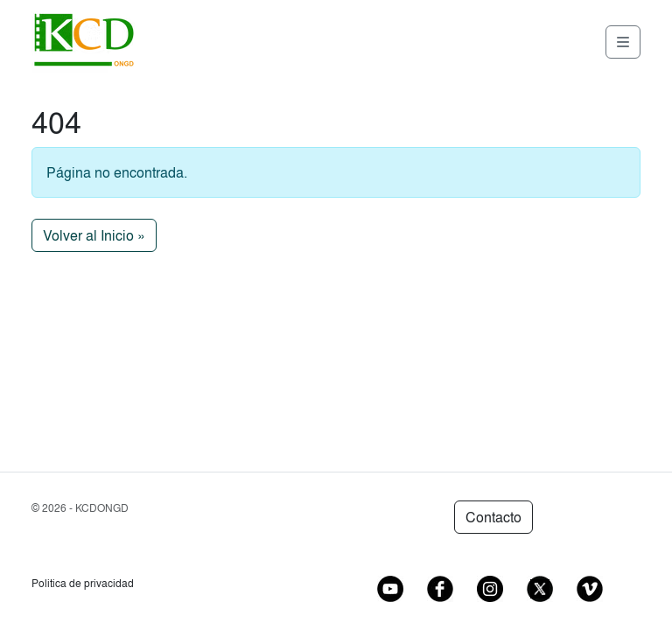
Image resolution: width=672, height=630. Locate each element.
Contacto (493, 517)
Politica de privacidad (83, 583)
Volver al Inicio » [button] (94, 235)
